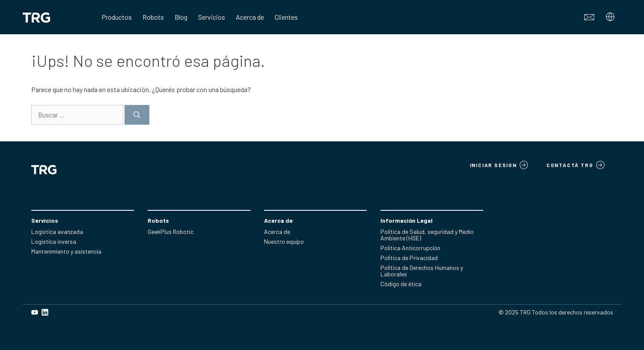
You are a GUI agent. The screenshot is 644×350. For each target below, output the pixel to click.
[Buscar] (137, 115)
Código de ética (401, 284)
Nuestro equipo (284, 241)
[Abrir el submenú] (611, 19)
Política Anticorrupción (410, 248)
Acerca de (277, 232)
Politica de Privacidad (409, 258)
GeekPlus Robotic (171, 232)
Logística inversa (54, 241)
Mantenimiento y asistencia (66, 251)
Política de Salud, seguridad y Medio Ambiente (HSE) (427, 235)
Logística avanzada (57, 232)
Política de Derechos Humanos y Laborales (422, 271)
